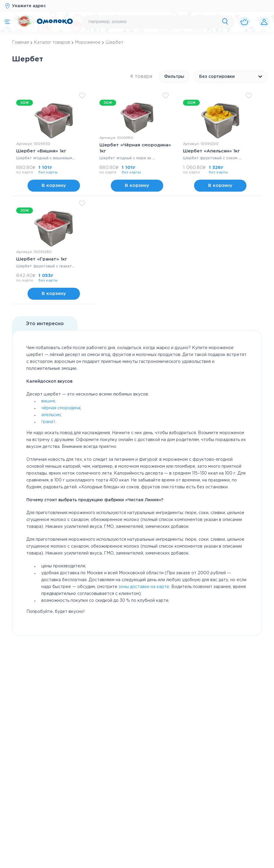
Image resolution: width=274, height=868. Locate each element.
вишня (48, 443)
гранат (48, 464)
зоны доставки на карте (144, 629)
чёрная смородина (61, 450)
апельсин (51, 457)
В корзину (54, 207)
